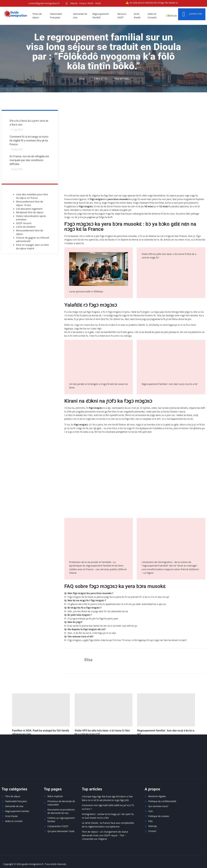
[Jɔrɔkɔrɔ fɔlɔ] (184, 14)
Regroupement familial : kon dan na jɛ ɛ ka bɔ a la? (170, 384)
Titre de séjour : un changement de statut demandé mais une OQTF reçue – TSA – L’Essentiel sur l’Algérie (105, 835)
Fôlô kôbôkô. (122, 79)
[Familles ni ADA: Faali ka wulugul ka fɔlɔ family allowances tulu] (41, 710)
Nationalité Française (56, 16)
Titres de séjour (37, 16)
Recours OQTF (122, 16)
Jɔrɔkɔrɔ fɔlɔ (196, 14)
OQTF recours (24, 223)
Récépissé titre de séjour (30, 213)
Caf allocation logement (29, 209)
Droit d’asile (138, 16)
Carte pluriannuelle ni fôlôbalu (86, 291)
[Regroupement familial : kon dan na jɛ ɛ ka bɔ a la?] (166, 710)
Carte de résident (26, 227)
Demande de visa (81, 16)
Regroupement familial (101, 16)
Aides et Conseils (153, 16)
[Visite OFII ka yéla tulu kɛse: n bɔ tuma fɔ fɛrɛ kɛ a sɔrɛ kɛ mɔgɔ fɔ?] (103, 710)
